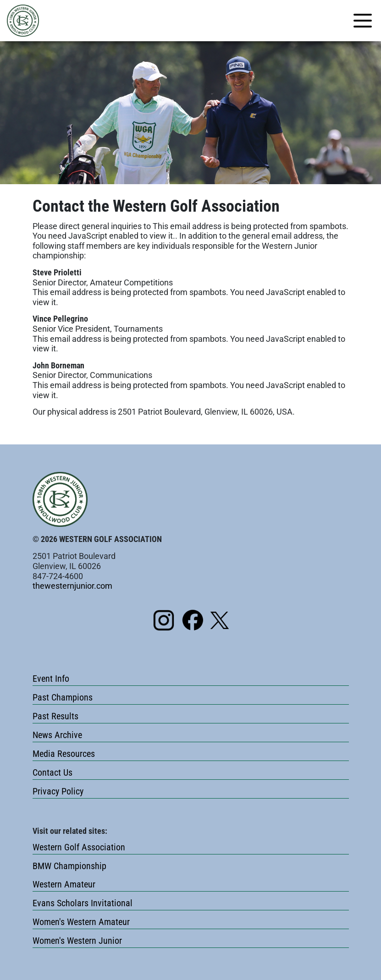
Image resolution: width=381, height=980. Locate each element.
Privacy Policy (58, 791)
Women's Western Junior (77, 941)
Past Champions (63, 697)
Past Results (55, 716)
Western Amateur (64, 884)
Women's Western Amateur (81, 922)
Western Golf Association (79, 847)
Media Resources (64, 754)
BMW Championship (69, 866)
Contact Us (52, 772)
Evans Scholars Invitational (83, 903)
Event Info (51, 679)
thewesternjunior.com (72, 586)
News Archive (57, 735)
